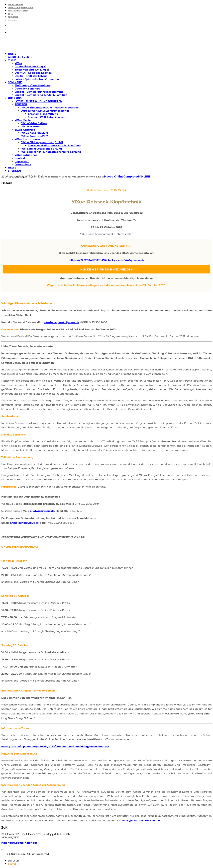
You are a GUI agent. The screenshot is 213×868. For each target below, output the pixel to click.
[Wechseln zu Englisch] (13, 17)
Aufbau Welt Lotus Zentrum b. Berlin (45, 111)
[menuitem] (110, 4)
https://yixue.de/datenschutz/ (141, 821)
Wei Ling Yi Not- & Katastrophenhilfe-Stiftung (51, 152)
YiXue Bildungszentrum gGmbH (42, 142)
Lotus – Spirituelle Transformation (37, 79)
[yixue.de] (106, 43)
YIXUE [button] (12, 60)
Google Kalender (26, 843)
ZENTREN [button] (21, 104)
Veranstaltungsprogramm (21, 8)
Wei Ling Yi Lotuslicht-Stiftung (42, 149)
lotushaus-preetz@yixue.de (61, 322)
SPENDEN (14, 171)
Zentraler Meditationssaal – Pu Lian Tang (54, 145)
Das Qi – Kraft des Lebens (31, 76)
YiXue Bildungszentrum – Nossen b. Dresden (50, 108)
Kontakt (20, 158)
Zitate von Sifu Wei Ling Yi (32, 70)
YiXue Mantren (31, 127)
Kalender (8, 843)
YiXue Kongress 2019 (35, 133)
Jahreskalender (16, 5)
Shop (10, 14)
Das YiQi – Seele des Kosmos (33, 73)
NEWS (12, 168)
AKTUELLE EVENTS (20, 57)
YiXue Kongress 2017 (35, 136)
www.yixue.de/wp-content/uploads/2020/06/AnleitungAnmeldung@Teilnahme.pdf (55, 746)
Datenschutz (23, 164)
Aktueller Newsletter (18, 11)
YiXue (18, 63)
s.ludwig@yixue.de (42, 511)
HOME (12, 54)
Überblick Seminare (27, 89)
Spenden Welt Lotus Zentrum (47, 117)
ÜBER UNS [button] (15, 98)
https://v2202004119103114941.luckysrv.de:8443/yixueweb (106, 260)
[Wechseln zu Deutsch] (13, 864)
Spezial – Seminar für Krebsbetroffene (39, 92)
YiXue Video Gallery (34, 123)
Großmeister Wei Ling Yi (30, 66)
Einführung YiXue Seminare (33, 85)
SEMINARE (15, 82)
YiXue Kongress (25, 130)
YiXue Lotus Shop (26, 155)
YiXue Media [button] (23, 120)
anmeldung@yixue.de (24, 523)
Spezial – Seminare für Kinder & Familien (41, 95)
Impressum (22, 161)
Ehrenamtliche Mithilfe (43, 114)
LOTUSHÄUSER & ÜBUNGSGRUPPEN (38, 101)
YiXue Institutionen (27, 139)
